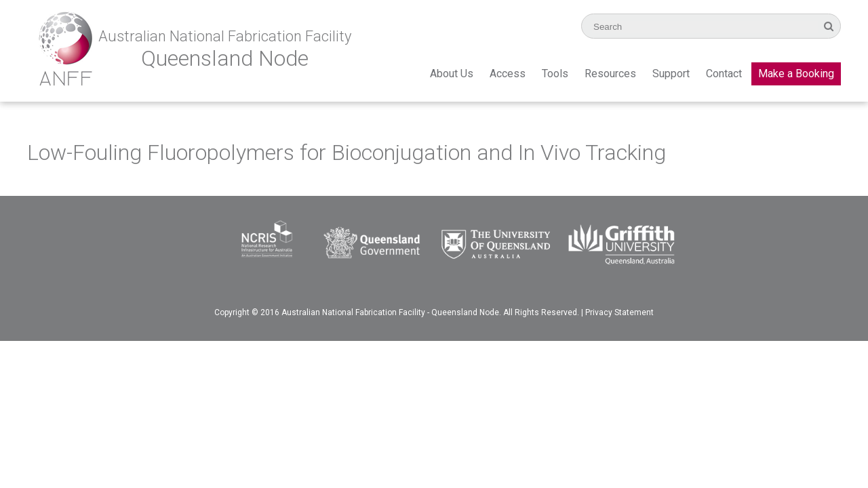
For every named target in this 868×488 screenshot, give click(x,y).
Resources (610, 74)
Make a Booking (796, 74)
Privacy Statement (619, 312)
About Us (452, 74)
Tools (555, 74)
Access (508, 74)
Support (671, 74)
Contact (724, 74)
